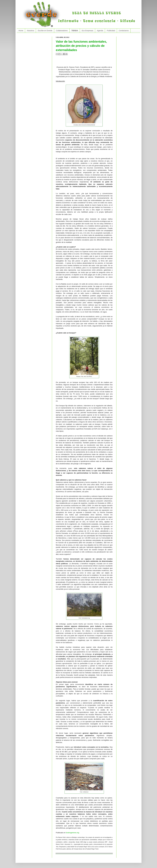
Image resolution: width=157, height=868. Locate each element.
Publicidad (111, 31)
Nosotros (30, 31)
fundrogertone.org (73, 833)
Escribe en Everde (45, 31)
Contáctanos (124, 31)
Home (21, 31)
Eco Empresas (88, 31)
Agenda (100, 31)
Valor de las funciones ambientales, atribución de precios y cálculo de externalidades (81, 46)
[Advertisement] (85, 62)
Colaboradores (62, 31)
